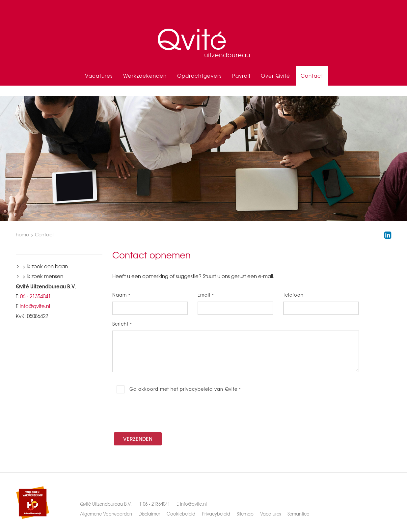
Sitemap (245, 514)
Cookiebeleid (181, 514)
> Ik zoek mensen (43, 276)
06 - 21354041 (35, 296)
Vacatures (99, 76)
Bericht (122, 324)
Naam (121, 295)
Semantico (298, 514)
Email (206, 295)
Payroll (241, 76)
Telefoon (293, 295)
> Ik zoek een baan (45, 266)
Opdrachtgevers (199, 76)
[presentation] (162, 413)
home (22, 234)
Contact (312, 76)
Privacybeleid (216, 514)
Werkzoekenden (145, 76)
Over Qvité (275, 76)
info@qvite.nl (35, 306)
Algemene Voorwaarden (106, 514)
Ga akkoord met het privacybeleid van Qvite (184, 389)
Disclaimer (149, 514)
